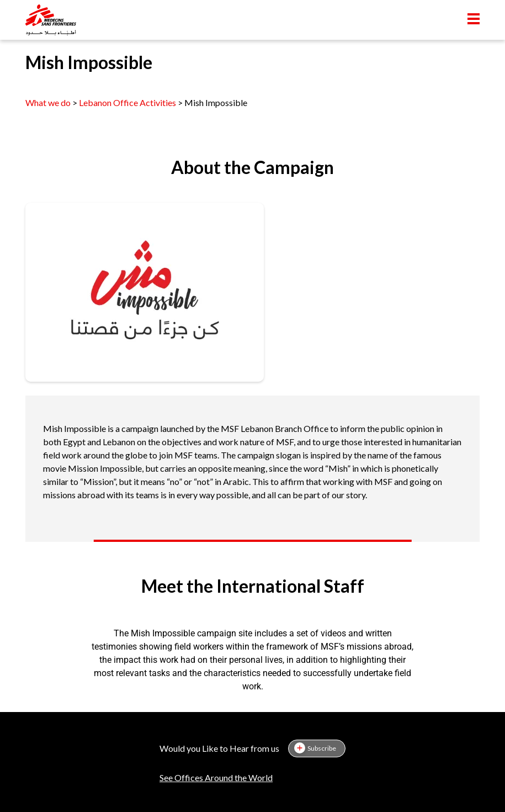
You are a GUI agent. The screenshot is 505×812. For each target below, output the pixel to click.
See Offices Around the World (216, 777)
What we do (49, 102)
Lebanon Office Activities (127, 102)
